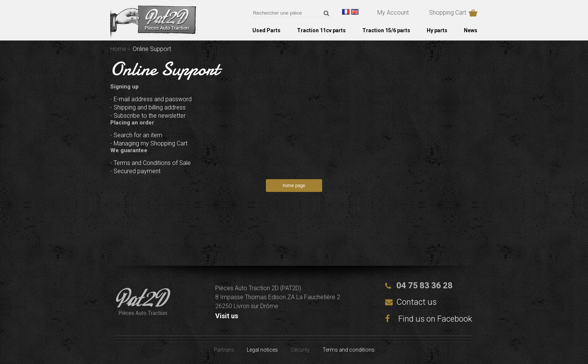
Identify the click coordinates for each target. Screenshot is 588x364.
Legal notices (262, 350)
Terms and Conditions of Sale (152, 163)
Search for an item (138, 135)
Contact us (416, 302)
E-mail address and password (153, 99)
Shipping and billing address (150, 107)
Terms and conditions (349, 350)
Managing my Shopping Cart (151, 143)
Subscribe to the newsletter (150, 116)
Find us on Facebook (429, 319)
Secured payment (137, 171)
